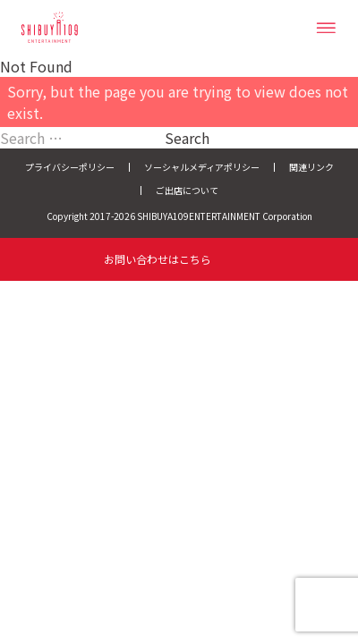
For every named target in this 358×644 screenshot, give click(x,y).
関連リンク (311, 167)
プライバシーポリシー (70, 167)
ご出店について (187, 190)
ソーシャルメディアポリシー (202, 167)
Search (187, 138)
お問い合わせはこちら (158, 259)
